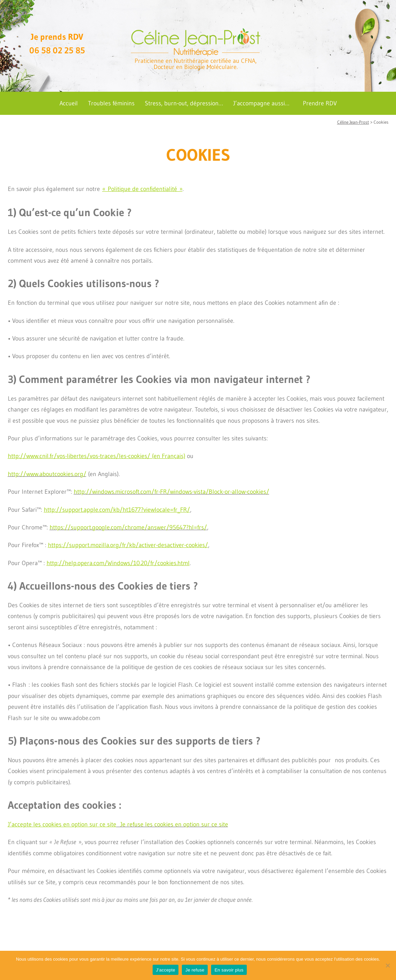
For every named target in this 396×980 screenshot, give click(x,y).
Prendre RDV (320, 103)
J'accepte (166, 970)
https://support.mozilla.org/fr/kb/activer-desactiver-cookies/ (128, 545)
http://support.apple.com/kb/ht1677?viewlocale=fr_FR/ (117, 510)
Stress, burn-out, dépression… (184, 103)
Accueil (69, 103)
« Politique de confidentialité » (142, 189)
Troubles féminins (111, 103)
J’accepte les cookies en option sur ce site (62, 824)
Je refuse (195, 970)
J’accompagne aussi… (261, 103)
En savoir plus (229, 970)
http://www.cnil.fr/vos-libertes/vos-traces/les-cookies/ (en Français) (97, 456)
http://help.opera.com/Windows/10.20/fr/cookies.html (118, 563)
